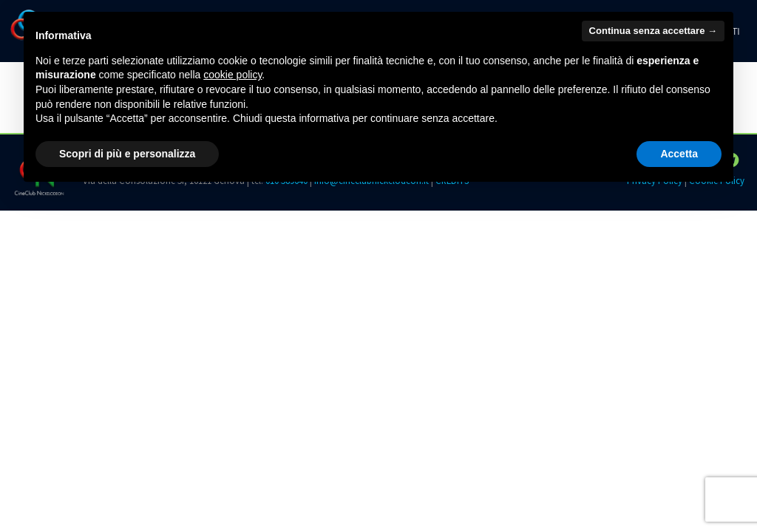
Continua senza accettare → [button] (653, 31)
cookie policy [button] (232, 75)
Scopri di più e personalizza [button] (127, 154)
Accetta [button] (679, 154)
